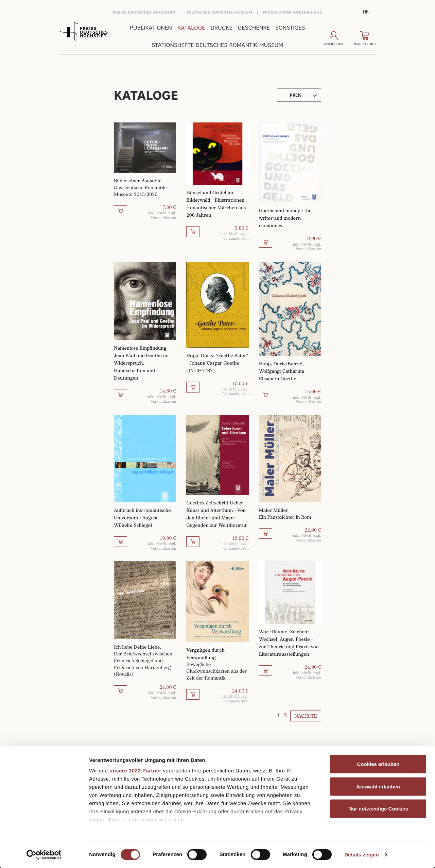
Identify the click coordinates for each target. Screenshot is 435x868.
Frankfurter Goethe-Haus (292, 12)
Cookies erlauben (378, 764)
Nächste (306, 716)
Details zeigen (361, 855)
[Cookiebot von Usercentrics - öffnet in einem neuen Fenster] (44, 855)
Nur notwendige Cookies (378, 809)
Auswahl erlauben (378, 786)
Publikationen (151, 28)
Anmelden (334, 39)
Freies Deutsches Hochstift (144, 12)
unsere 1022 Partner (135, 771)
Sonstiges (290, 28)
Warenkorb (365, 39)
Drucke (222, 28)
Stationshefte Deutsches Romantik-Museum (218, 45)
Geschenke (254, 28)
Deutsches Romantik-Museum (219, 12)
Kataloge (191, 28)
